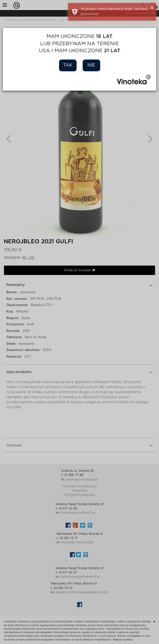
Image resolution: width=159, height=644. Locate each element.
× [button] (152, 8)
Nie (91, 65)
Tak (68, 65)
